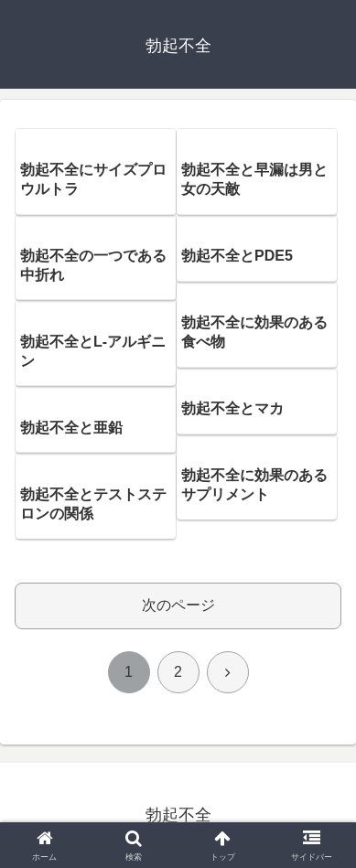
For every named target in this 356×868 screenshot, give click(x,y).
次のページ (178, 605)
